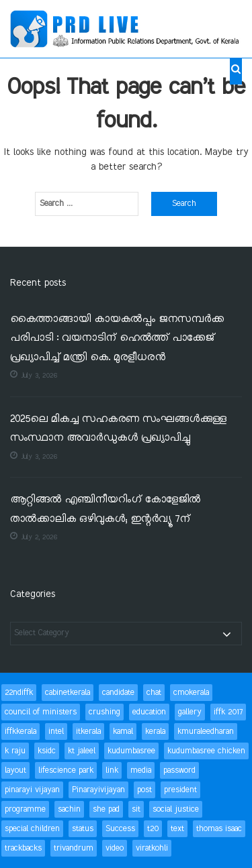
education (149, 712)
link (112, 770)
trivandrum (74, 848)
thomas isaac (219, 829)
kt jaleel (82, 751)
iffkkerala (20, 731)
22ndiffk (19, 693)
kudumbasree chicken (206, 751)
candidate (118, 693)
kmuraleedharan (206, 731)
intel (56, 731)
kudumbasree (131, 751)
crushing (104, 712)
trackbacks (23, 848)
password (179, 770)
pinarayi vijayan (32, 790)
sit (136, 809)
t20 (153, 829)
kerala (155, 731)
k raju (15, 751)
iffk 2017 (228, 712)
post (144, 790)
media (141, 770)
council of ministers (41, 712)
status (83, 829)
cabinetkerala (68, 693)
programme (25, 809)
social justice (176, 809)
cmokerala (191, 693)
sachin (69, 809)
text (177, 829)
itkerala (88, 731)
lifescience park (66, 770)
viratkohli (152, 848)
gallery (190, 712)
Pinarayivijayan (98, 790)
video (115, 848)
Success (120, 829)
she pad (106, 809)
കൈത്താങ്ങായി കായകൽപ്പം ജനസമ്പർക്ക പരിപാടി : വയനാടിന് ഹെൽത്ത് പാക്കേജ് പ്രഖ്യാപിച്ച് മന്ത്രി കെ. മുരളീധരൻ (117, 339)
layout (15, 770)
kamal (123, 731)
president (180, 790)
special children (32, 829)
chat (154, 693)
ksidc (47, 751)
